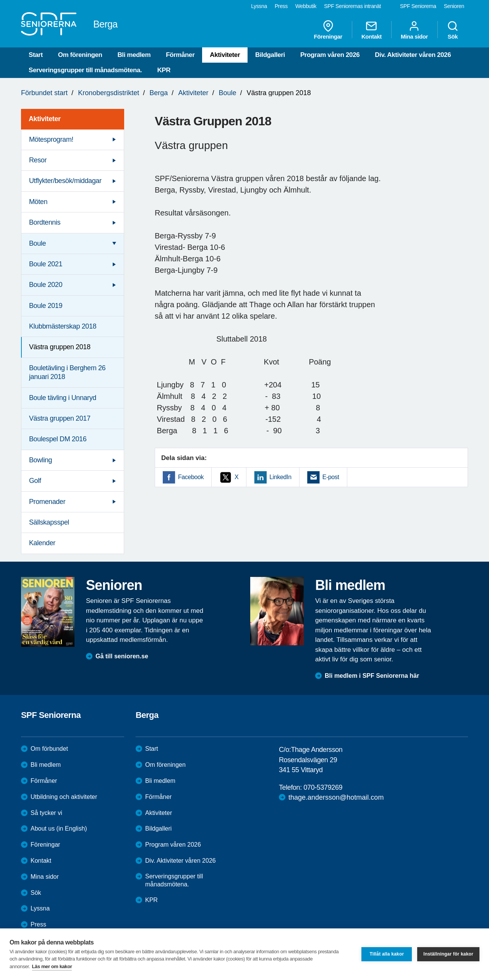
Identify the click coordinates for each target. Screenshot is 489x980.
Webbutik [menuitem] (306, 6)
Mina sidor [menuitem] (414, 30)
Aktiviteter (225, 55)
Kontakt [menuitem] (372, 30)
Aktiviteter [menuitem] (45, 119)
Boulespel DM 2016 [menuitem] (58, 439)
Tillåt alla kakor (387, 954)
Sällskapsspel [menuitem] (49, 522)
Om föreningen (80, 55)
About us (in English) (59, 829)
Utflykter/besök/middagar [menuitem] (65, 181)
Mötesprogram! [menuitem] (51, 139)
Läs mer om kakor (52, 966)
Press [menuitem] (281, 6)
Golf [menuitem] (35, 481)
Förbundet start (44, 93)
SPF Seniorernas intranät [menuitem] (352, 6)
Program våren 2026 (330, 55)
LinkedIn (280, 477)
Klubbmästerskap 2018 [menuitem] (63, 326)
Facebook (191, 477)
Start (36, 55)
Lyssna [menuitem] (259, 6)
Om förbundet (49, 749)
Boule (227, 93)
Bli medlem (134, 55)
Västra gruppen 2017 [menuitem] (60, 418)
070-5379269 (323, 787)
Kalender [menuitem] (42, 543)
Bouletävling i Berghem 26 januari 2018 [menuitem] (67, 372)
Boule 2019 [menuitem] (46, 306)
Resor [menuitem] (38, 160)
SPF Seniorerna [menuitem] (418, 6)
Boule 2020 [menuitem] (46, 285)
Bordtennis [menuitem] (45, 222)
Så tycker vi (46, 813)
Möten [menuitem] (38, 202)
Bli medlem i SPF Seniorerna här (372, 676)
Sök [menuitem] (453, 30)
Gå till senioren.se (122, 656)
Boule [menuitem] (37, 243)
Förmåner (180, 55)
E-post (331, 477)
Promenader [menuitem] (47, 502)
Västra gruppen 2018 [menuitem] (60, 347)
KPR (164, 70)
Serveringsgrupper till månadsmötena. (85, 70)
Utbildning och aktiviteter (64, 797)
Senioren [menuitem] (454, 6)
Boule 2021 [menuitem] (46, 264)
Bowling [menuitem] (40, 460)
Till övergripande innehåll (0, 0)
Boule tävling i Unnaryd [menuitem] (63, 398)
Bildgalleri (270, 55)
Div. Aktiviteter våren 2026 (413, 55)
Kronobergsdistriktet (108, 93)
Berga (159, 93)
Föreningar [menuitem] (328, 30)
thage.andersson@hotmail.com (336, 797)
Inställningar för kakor (448, 954)
